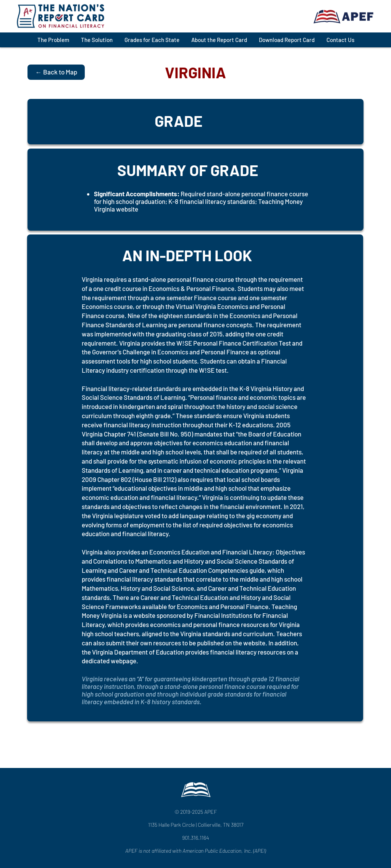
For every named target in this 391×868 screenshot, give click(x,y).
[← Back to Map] (56, 72)
